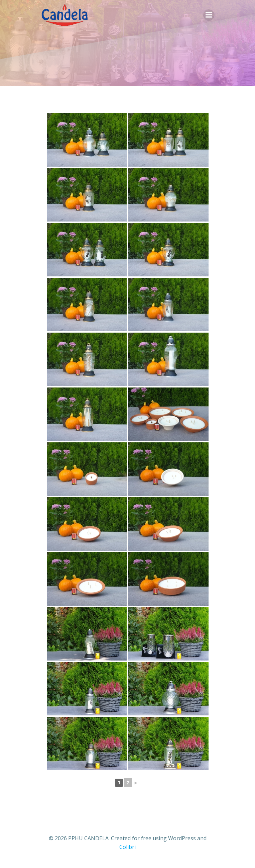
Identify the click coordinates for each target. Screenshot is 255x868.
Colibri (127, 847)
